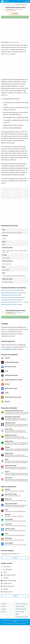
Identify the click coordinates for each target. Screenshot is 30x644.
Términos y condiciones (21, 604)
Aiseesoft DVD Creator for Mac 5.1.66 (10, 554)
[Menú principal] (29, 1)
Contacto (3, 606)
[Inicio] (2, 5)
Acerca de (4, 604)
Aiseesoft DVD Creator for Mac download (11, 290)
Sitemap (3, 612)
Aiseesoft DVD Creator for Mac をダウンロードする (14, 302)
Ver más (15, 558)
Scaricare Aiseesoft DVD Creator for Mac (11, 300)
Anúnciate (4, 609)
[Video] (13, 5)
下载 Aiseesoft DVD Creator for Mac (10, 295)
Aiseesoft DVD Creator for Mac (15, 7)
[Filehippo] (5, 1)
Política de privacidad (21, 609)
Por (10, 9)
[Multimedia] (8, 5)
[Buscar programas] (26, 1)
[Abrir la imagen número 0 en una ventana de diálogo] (12, 193)
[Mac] (4, 5)
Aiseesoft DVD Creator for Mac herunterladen (12, 293)
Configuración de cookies (22, 617)
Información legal (20, 612)
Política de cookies (20, 606)
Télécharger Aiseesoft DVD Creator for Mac (12, 298)
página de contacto (11, 349)
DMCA (17, 614)
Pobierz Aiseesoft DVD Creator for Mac (11, 305)
